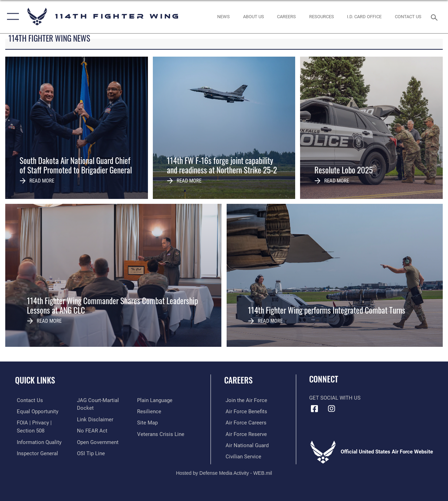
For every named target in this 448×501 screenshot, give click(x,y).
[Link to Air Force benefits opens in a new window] (245, 411)
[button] (11, 17)
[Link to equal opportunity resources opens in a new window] (36, 411)
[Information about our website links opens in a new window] (95, 419)
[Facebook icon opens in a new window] (314, 409)
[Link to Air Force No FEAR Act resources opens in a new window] (92, 430)
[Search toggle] (435, 17)
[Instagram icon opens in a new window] (332, 409)
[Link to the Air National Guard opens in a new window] (246, 445)
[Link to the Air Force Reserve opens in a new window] (245, 434)
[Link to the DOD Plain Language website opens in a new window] (155, 400)
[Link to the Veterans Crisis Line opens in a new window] (161, 434)
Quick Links (35, 380)
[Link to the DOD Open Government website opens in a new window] (97, 442)
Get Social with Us (335, 398)
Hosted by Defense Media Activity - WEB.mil (224, 472)
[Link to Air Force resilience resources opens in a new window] (150, 411)
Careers (238, 380)
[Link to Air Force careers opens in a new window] (245, 422)
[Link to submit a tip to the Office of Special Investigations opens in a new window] (91, 453)
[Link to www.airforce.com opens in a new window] (245, 400)
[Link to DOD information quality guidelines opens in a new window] (37, 442)
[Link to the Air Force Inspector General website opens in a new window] (36, 453)
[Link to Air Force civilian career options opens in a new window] (242, 456)
